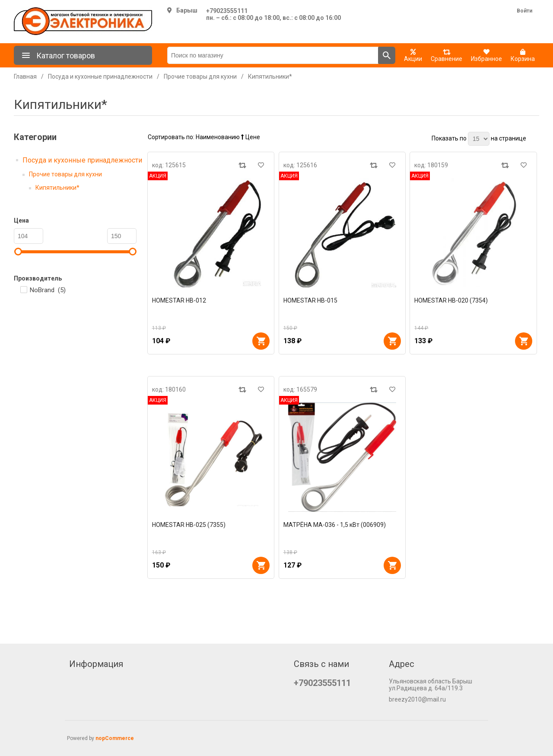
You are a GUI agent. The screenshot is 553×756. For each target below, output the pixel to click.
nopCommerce (115, 738)
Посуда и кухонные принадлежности (82, 160)
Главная (25, 77)
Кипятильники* (57, 188)
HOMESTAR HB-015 (310, 300)
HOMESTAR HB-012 (179, 300)
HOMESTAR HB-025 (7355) (189, 525)
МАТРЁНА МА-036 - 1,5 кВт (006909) (335, 525)
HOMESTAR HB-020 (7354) (451, 300)
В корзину (261, 341)
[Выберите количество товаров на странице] (479, 139)
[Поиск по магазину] (273, 55)
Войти (524, 11)
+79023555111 (227, 11)
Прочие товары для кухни (65, 174)
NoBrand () (48, 290)
